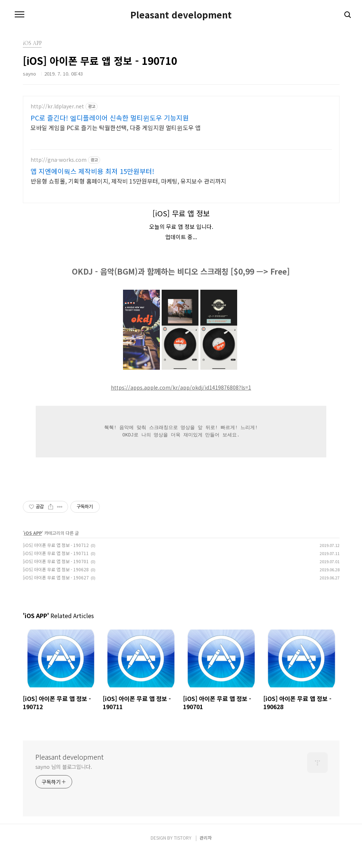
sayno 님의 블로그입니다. (64, 783)
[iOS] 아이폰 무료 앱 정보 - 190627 (56, 594)
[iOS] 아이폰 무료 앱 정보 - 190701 (56, 577)
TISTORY (183, 854)
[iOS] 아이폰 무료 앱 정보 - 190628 (56, 585)
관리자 (206, 854)
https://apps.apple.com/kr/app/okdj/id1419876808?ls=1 (181, 404)
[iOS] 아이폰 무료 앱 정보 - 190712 (56, 561)
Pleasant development (181, 15)
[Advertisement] (181, 155)
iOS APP (33, 549)
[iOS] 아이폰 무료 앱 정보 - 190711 (56, 569)
